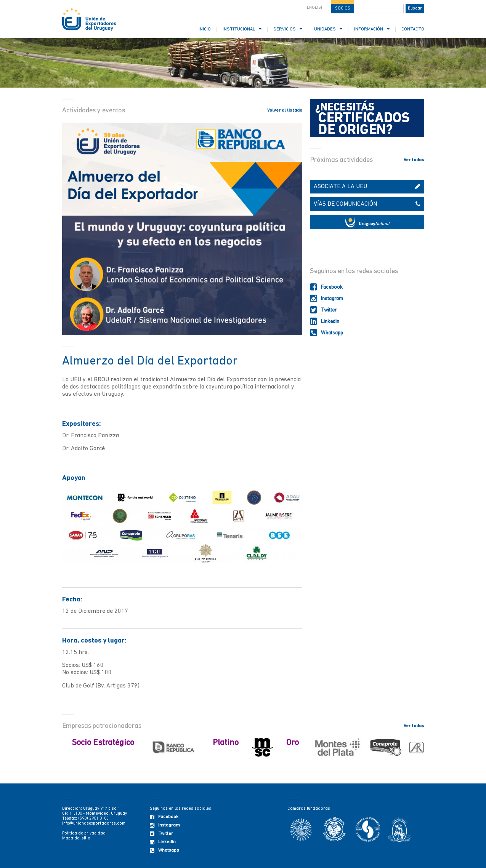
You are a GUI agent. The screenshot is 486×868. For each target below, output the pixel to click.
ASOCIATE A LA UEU (367, 187)
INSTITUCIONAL (242, 29)
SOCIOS (343, 9)
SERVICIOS (288, 29)
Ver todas (414, 160)
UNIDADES (328, 29)
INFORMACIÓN (372, 29)
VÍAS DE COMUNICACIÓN (367, 204)
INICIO (205, 29)
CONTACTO (413, 29)
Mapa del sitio (76, 838)
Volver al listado (285, 110)
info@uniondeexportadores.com (94, 824)
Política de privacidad (84, 834)
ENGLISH (315, 8)
